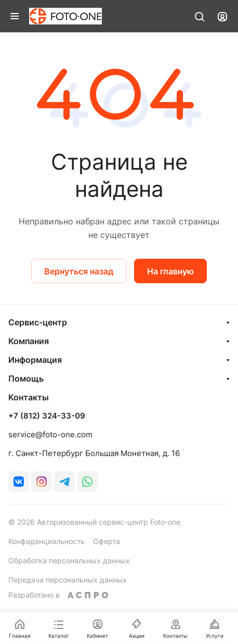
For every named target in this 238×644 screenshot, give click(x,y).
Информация (35, 360)
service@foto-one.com (50, 434)
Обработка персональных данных (69, 560)
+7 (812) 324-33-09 (47, 416)
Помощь (26, 378)
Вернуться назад (79, 271)
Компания (29, 341)
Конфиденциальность (47, 541)
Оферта (107, 541)
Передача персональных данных (68, 580)
